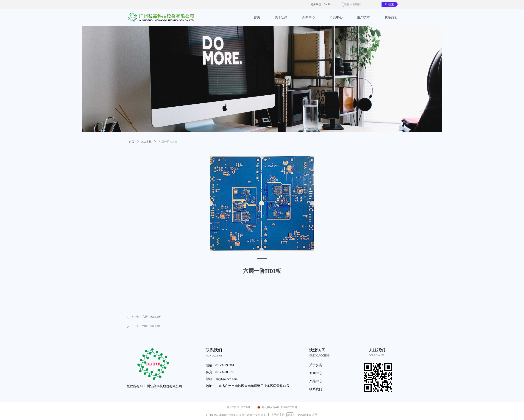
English (328, 4)
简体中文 (316, 4)
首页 (132, 142)
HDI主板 (146, 142)
